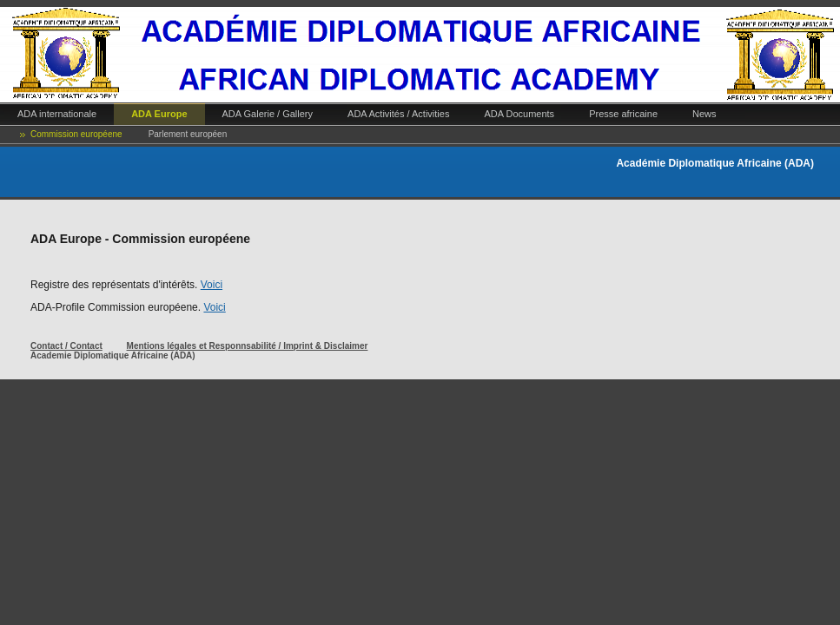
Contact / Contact (66, 346)
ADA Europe (159, 114)
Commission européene (76, 134)
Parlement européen (188, 134)
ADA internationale (57, 114)
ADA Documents (519, 114)
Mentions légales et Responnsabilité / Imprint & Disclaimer (248, 346)
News (704, 114)
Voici (212, 285)
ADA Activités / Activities (398, 114)
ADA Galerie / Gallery (268, 114)
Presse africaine (623, 114)
